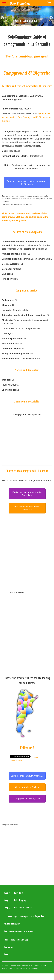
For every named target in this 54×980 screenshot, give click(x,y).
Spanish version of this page (16, 939)
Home (6, 954)
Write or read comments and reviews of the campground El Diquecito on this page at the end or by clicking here (25, 217)
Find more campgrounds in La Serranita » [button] (27, 494)
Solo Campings (20, 3)
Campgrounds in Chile (13, 893)
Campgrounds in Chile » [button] (27, 787)
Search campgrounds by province (18, 931)
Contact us (8, 947)
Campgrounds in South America (18, 907)
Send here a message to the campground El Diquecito (27, 183)
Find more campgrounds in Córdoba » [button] (27, 508)
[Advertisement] (27, 555)
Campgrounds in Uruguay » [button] (27, 798)
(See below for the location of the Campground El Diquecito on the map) (26, 117)
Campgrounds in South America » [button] (27, 776)
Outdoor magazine (12, 923)
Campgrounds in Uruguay (15, 900)
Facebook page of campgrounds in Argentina (24, 916)
